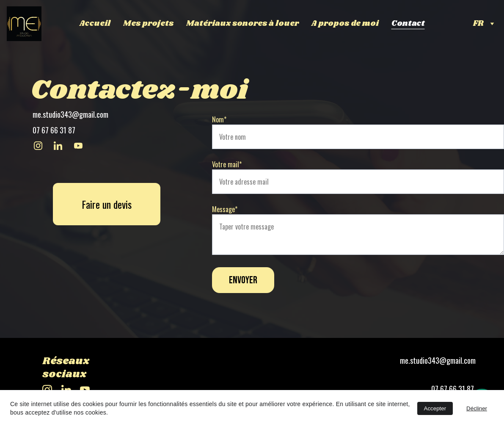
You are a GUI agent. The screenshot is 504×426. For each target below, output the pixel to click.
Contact (408, 24)
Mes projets (148, 24)
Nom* (219, 119)
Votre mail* (227, 164)
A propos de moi (345, 24)
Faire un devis (107, 205)
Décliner (477, 408)
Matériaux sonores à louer (242, 24)
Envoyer (243, 280)
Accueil (95, 24)
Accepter (435, 408)
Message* (225, 209)
